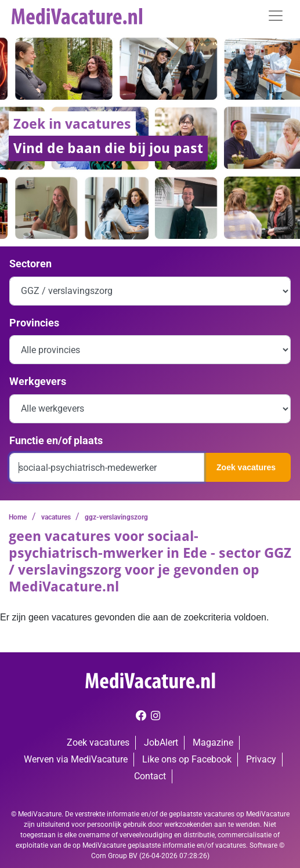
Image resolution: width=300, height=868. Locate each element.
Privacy (261, 759)
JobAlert (161, 742)
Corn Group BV (114, 856)
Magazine (213, 742)
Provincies (34, 323)
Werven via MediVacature (76, 759)
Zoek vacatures (246, 467)
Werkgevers (38, 381)
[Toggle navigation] (276, 16)
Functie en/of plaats (56, 440)
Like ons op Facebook (187, 759)
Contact (150, 776)
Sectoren (30, 264)
